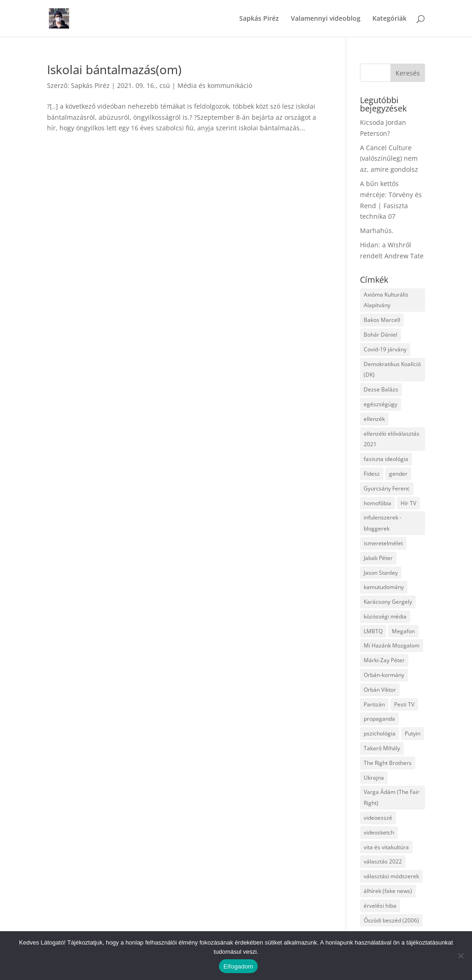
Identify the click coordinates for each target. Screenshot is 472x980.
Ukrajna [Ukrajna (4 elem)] (374, 778)
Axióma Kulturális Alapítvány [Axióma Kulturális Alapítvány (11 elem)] (386, 300)
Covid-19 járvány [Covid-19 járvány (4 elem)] (385, 349)
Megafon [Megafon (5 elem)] (403, 631)
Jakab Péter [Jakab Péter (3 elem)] (378, 558)
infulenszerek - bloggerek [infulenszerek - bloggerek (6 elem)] (383, 523)
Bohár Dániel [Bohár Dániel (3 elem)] (381, 335)
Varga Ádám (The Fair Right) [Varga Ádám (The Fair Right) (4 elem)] (392, 797)
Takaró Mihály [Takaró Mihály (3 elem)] (382, 748)
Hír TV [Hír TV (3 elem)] (408, 503)
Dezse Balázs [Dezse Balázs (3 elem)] (381, 389)
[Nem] (460, 956)
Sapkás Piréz (259, 19)
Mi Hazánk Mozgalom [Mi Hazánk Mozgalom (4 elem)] (392, 645)
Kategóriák (389, 19)
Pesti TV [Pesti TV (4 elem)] (404, 704)
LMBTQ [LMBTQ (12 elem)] (373, 631)
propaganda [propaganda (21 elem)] (379, 719)
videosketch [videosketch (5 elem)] (379, 832)
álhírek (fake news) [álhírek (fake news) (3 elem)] (388, 891)
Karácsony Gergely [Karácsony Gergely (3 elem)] (388, 602)
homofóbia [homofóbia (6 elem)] (378, 503)
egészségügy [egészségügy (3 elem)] (381, 404)
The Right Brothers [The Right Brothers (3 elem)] (388, 763)
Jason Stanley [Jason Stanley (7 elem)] (381, 573)
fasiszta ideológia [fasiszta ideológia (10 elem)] (386, 459)
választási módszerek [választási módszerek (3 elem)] (391, 876)
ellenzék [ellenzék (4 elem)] (374, 419)
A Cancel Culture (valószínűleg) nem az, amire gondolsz (389, 159)
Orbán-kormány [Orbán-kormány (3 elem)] (384, 675)
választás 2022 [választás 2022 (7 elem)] (383, 861)
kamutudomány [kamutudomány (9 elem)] (384, 587)
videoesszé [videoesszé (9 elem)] (378, 818)
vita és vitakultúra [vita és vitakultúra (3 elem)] (386, 847)
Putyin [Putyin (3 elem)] (413, 733)
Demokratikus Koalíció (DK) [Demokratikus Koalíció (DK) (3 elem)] (392, 370)
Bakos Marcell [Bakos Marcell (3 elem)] (382, 320)
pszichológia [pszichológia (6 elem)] (380, 733)
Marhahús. (377, 230)
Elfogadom (238, 966)
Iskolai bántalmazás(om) (114, 70)
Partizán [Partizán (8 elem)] (374, 704)
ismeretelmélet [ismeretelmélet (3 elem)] (383, 543)
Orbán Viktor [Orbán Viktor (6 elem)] (380, 690)
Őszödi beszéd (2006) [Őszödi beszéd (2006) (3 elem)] (391, 920)
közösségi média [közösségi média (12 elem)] (385, 616)
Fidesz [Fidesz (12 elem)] (372, 474)
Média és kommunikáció (215, 85)
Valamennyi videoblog (326, 19)
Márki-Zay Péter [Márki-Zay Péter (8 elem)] (384, 660)
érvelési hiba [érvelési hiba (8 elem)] (380, 906)
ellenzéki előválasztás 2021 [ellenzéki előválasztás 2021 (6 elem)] (392, 439)
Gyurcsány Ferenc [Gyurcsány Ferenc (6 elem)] (387, 488)
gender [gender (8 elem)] (398, 474)
